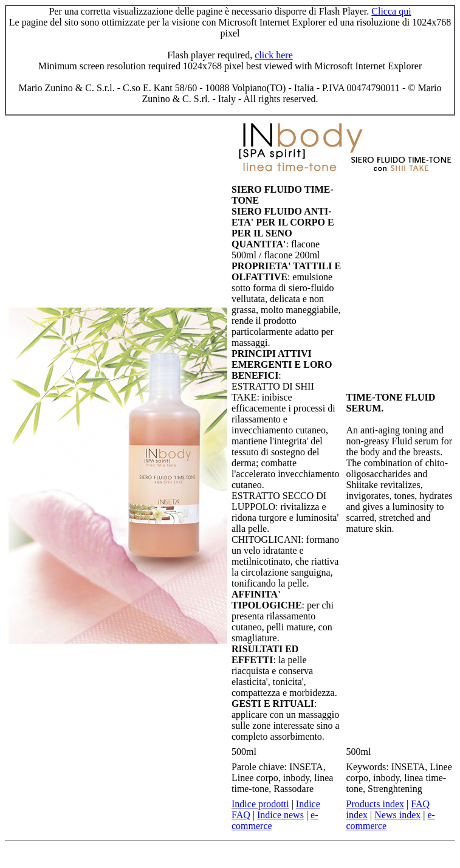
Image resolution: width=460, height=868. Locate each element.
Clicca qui (391, 11)
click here (274, 55)
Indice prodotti (260, 804)
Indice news (280, 815)
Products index (376, 804)
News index (397, 815)
